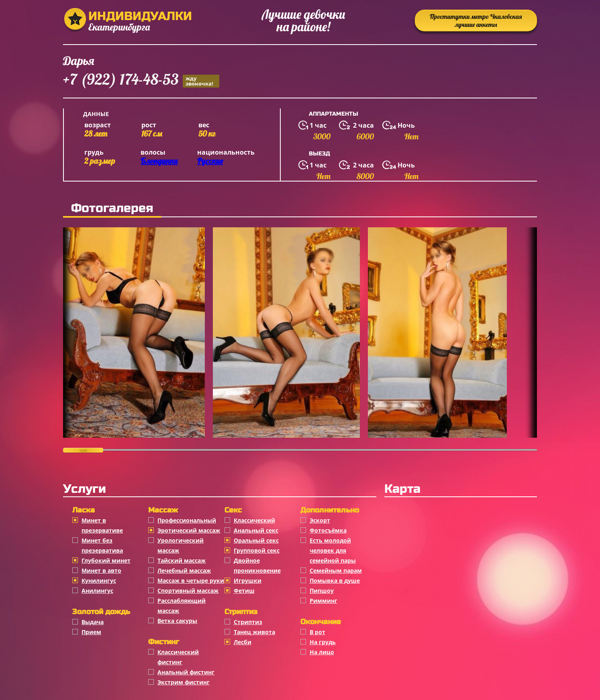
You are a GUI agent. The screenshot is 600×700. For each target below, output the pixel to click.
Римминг (323, 601)
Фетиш (244, 591)
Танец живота (254, 632)
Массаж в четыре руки (191, 581)
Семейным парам (336, 570)
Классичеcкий (254, 520)
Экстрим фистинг (184, 682)
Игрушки (248, 581)
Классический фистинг (178, 657)
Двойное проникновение (257, 565)
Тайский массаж (182, 560)
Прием (91, 632)
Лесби (243, 642)
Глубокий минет (106, 560)
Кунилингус (99, 581)
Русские (210, 161)
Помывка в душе (335, 581)
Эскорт (320, 520)
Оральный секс (256, 540)
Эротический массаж (189, 530)
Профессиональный (187, 520)
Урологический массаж (181, 545)
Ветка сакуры (177, 621)
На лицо (322, 652)
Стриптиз (248, 622)
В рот (317, 632)
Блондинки (159, 161)
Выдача (93, 622)
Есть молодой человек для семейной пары (333, 550)
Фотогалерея (112, 208)
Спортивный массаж (188, 591)
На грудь (323, 642)
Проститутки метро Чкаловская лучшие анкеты (476, 20)
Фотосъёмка (328, 530)
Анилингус (97, 591)
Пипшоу (322, 591)
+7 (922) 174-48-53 (141, 81)
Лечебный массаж (184, 570)
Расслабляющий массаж (182, 606)
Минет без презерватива (102, 545)
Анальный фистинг (186, 672)
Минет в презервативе (102, 525)
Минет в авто (101, 570)
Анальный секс (256, 530)
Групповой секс (257, 550)
